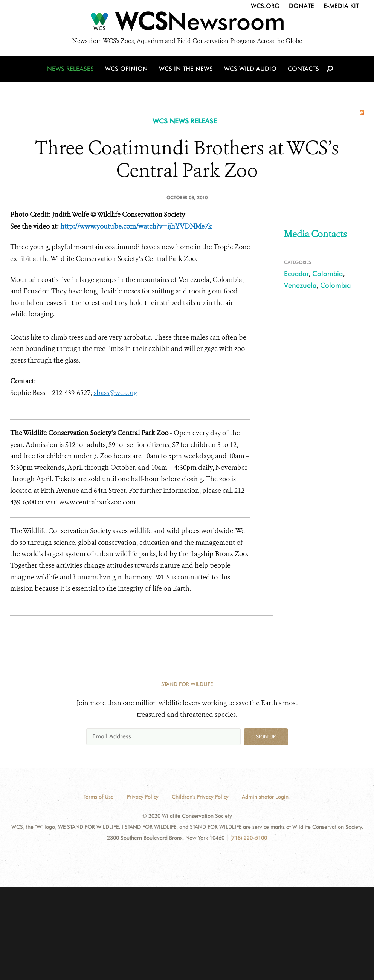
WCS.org (265, 6)
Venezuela (300, 285)
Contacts (301, 69)
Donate (301, 6)
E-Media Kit (341, 6)
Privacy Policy (143, 797)
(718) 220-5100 (249, 838)
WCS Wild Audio (249, 69)
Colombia (327, 274)
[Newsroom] (187, 23)
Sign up (266, 736)
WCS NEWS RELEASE (185, 121)
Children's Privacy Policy (200, 797)
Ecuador (296, 274)
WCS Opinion (126, 69)
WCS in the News (185, 69)
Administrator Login (265, 797)
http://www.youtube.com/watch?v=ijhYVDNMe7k (136, 226)
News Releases (71, 69)
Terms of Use (99, 797)
